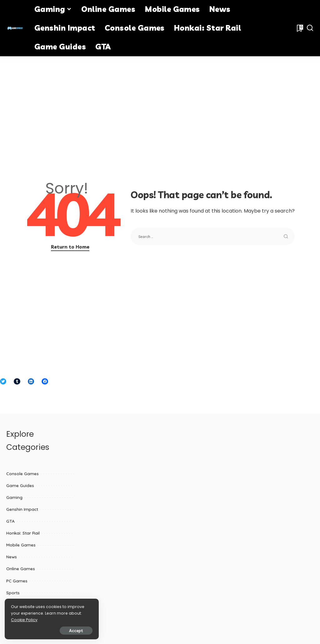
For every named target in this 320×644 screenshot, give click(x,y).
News (12, 557)
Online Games (21, 569)
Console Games (22, 473)
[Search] (310, 28)
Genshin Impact (22, 509)
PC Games (17, 581)
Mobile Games (21, 545)
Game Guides (20, 485)
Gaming (14, 497)
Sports (13, 593)
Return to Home (70, 247)
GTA (10, 521)
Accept (76, 631)
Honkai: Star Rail (23, 533)
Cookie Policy (24, 620)
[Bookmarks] (299, 28)
